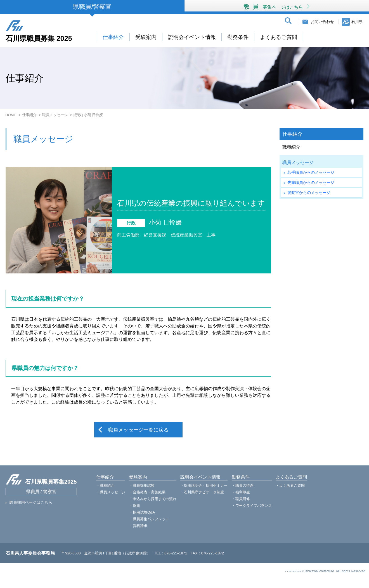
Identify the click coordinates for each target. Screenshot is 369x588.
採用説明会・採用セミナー (206, 485)
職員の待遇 (244, 485)
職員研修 (243, 499)
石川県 (357, 22)
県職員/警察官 (92, 7)
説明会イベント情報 (192, 37)
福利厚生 (243, 492)
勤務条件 (238, 37)
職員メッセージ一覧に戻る (138, 430)
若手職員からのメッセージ (311, 172)
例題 (136, 506)
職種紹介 (291, 147)
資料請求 (140, 526)
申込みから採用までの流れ (155, 499)
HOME (11, 115)
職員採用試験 (144, 485)
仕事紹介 (113, 37)
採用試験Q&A (144, 512)
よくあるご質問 (279, 37)
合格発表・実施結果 (149, 492)
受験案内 (146, 37)
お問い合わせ (322, 22)
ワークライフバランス (254, 506)
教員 (277, 7)
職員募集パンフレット (151, 519)
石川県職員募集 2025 (39, 38)
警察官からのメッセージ (309, 193)
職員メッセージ (55, 115)
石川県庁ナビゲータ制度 (204, 492)
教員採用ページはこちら (31, 502)
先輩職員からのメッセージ (311, 182)
